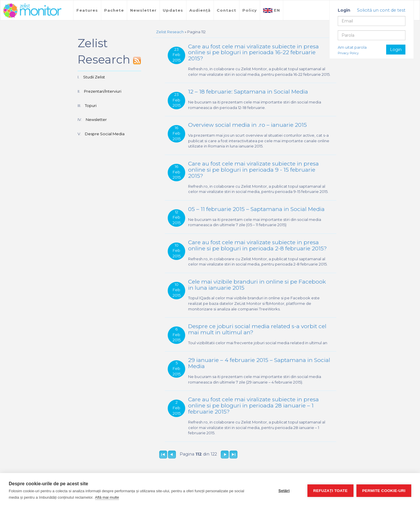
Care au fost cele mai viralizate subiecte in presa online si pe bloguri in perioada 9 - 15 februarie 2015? (253, 170)
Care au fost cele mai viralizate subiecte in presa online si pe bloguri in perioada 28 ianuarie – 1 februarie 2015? (253, 406)
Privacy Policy (348, 53)
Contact (226, 10)
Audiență (200, 10)
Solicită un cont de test (381, 10)
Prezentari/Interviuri (103, 91)
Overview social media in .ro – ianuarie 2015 (247, 125)
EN (272, 10)
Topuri (91, 106)
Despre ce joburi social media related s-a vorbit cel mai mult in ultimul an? (257, 329)
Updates (173, 10)
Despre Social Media (105, 134)
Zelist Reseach (170, 32)
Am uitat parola (352, 47)
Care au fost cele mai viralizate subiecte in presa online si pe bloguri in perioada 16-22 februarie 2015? (253, 53)
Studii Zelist (94, 77)
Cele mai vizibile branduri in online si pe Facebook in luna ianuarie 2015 (257, 285)
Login (396, 50)
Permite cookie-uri (384, 491)
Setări (284, 491)
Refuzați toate (330, 491)
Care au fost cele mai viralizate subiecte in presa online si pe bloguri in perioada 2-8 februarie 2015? (258, 245)
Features (87, 10)
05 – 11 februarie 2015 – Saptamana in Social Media (256, 209)
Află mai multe (107, 497)
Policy (250, 10)
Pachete (114, 10)
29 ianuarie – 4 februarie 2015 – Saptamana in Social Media (259, 363)
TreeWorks (32, 11)
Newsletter (143, 10)
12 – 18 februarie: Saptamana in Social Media (248, 92)
